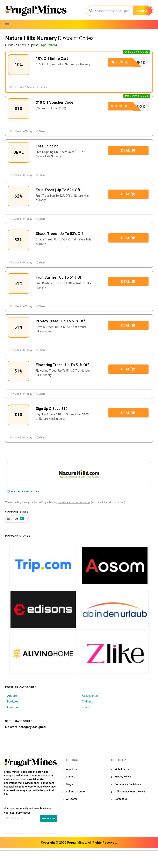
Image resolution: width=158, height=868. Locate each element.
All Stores (72, 816)
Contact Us (121, 816)
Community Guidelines (128, 802)
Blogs (69, 802)
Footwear (13, 719)
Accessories (90, 713)
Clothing (87, 719)
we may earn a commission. (74, 520)
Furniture (13, 725)
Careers (71, 794)
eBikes (86, 725)
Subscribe (49, 836)
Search (143, 11)
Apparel (12, 713)
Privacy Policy (123, 794)
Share (42, 89)
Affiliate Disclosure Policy (130, 809)
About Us (71, 787)
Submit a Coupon (76, 809)
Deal (128, 154)
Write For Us (122, 787)
